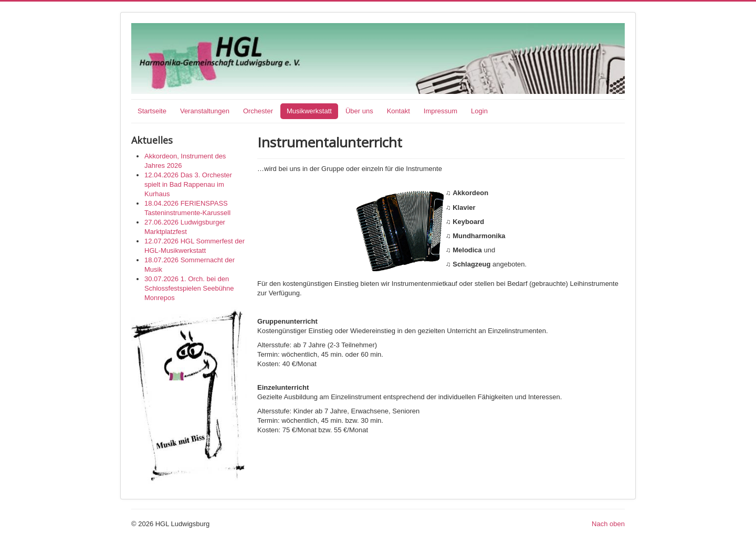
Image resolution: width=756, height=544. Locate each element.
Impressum (440, 111)
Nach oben (608, 524)
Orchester (258, 111)
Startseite (152, 111)
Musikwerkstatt (309, 111)
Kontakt (398, 111)
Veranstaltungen (205, 111)
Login (479, 111)
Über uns (359, 111)
